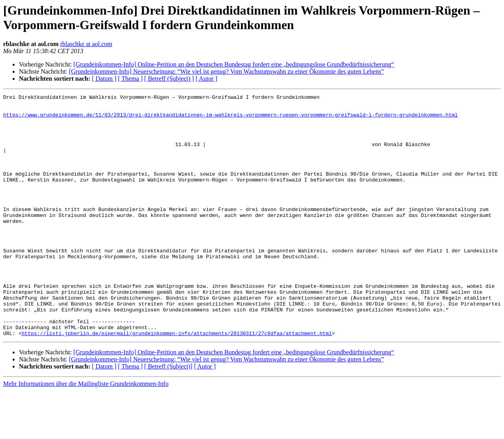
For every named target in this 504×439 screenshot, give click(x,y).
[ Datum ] (104, 79)
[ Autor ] (207, 79)
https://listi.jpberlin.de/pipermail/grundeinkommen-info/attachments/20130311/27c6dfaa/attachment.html (177, 382)
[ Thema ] (131, 79)
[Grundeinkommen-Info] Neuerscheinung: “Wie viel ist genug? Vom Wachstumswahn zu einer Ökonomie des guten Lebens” (226, 71)
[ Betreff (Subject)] (168, 415)
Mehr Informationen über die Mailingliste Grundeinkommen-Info (86, 432)
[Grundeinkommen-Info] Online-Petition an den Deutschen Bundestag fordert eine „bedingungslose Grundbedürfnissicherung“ (233, 64)
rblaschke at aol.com (86, 44)
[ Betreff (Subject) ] (169, 79)
